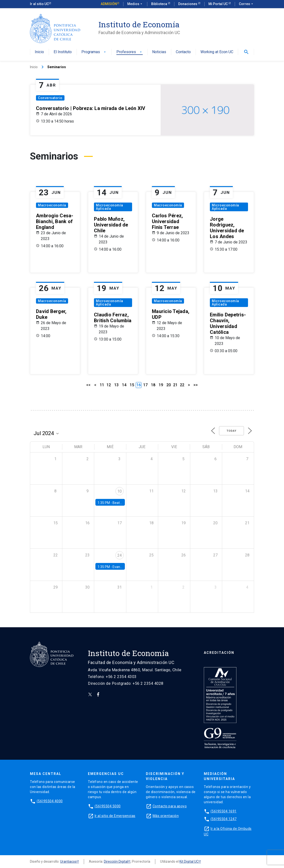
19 (161, 385)
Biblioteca (160, 4)
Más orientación (166, 816)
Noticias (159, 52)
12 (109, 385)
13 (116, 385)
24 (120, 555)
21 (175, 385)
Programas (94, 52)
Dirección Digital (116, 861)
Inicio (39, 52)
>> (196, 385)
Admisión (109, 4)
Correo (246, 4)
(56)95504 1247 (224, 819)
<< (88, 385)
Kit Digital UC (189, 861)
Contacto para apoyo (170, 806)
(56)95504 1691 (224, 811)
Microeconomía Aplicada (110, 207)
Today (231, 431)
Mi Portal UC (218, 4)
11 (102, 385)
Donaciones (188, 4)
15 (132, 385)
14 (124, 385)
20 (169, 385)
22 (182, 385)
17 (145, 385)
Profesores (130, 52)
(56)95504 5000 (108, 806)
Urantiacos (68, 861)
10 (120, 491)
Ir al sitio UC (39, 4)
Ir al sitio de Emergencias (115, 816)
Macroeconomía (52, 205)
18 (153, 385)
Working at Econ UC (217, 52)
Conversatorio (50, 98)
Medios (135, 4)
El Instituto (63, 52)
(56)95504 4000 (50, 801)
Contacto (183, 52)
